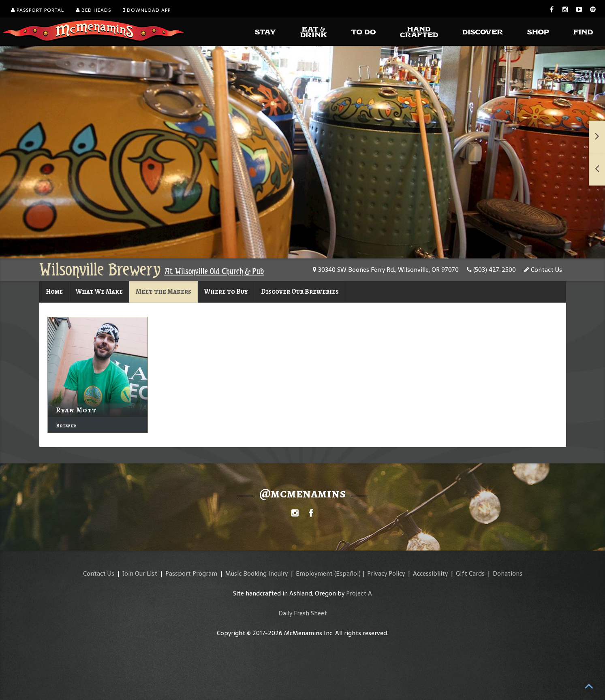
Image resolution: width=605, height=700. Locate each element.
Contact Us (543, 270)
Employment (314, 573)
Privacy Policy (386, 573)
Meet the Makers (164, 291)
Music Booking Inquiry (257, 573)
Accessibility (430, 573)
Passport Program (191, 573)
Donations (508, 573)
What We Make (99, 291)
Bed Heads (93, 10)
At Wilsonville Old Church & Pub (214, 271)
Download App (147, 10)
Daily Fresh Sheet (303, 613)
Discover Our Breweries (300, 291)
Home (54, 291)
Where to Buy (226, 291)
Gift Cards (470, 573)
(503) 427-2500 (491, 270)
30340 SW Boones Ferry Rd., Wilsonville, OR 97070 (386, 270)
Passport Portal (37, 10)
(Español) (347, 573)
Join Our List (140, 573)
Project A (359, 593)
